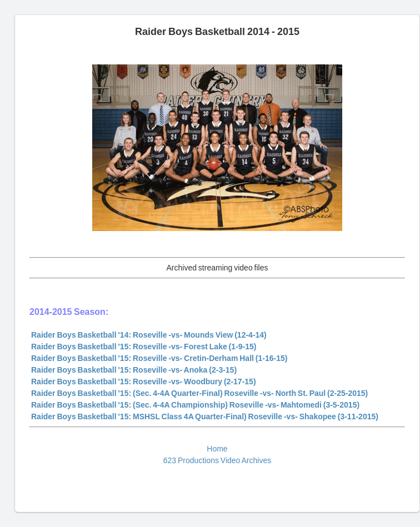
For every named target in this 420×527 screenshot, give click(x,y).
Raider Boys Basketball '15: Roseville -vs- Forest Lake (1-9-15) (144, 347)
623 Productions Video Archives (217, 460)
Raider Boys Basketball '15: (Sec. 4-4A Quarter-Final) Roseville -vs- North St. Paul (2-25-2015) (199, 393)
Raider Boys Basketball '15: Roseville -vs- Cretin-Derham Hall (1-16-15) (159, 358)
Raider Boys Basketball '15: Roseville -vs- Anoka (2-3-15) (134, 370)
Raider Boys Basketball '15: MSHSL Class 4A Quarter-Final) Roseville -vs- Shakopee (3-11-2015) (205, 416)
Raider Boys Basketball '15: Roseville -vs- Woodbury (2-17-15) (144, 382)
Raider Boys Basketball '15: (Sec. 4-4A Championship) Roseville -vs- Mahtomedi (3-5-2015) (195, 405)
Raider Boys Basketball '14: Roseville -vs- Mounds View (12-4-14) (149, 335)
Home (217, 449)
